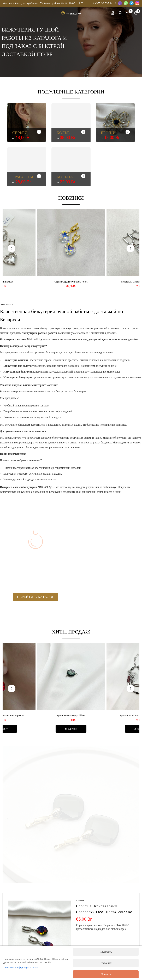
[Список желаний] (126, 13)
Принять (106, 974)
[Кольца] (83, 176)
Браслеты (23, 177)
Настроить (106, 952)
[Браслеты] (39, 176)
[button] (12, 248)
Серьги (20, 133)
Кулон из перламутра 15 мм (71, 716)
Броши (108, 133)
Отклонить (106, 963)
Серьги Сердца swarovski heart (71, 282)
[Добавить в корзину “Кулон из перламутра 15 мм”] (71, 729)
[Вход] (109, 13)
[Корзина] (135, 13)
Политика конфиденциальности (21, 968)
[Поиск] (118, 13)
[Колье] (83, 132)
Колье (63, 133)
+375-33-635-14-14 (105, 3)
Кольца (65, 177)
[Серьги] (39, 132)
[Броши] (128, 132)
